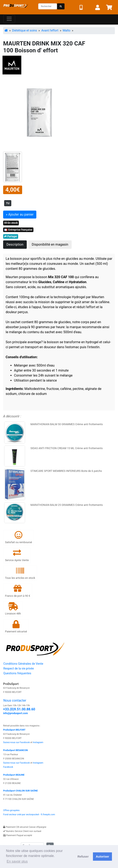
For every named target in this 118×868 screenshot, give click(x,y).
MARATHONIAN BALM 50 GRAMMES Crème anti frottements (67, 424)
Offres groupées (11, 810)
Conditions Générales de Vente (23, 664)
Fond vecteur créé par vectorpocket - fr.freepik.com (29, 815)
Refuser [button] (83, 857)
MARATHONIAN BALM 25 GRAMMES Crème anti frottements (67, 505)
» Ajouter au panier (20, 214)
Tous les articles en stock (20, 573)
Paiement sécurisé (16, 627)
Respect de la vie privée (19, 668)
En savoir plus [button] (17, 861)
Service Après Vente (17, 555)
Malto (67, 31)
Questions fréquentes (17, 673)
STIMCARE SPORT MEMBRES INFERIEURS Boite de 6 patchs (66, 471)
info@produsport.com (15, 713)
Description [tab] (15, 244)
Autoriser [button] (103, 857)
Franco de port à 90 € (18, 591)
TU (8, 203)
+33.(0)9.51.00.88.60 (19, 709)
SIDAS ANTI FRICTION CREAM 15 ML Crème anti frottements (67, 448)
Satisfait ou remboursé (18, 537)
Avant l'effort (50, 31)
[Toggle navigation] (9, 19)
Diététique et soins (25, 31)
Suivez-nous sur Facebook (16, 742)
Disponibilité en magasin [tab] (50, 244)
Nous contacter (15, 700)
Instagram (38, 742)
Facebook (8, 767)
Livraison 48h (13, 609)
